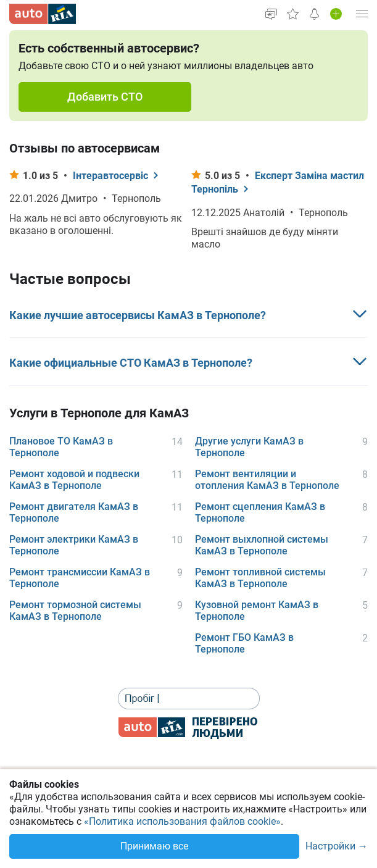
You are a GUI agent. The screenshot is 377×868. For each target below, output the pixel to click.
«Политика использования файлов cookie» (182, 821)
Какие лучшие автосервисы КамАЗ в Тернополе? (138, 315)
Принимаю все (154, 846)
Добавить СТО (105, 97)
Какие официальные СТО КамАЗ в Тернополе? (131, 363)
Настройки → (337, 847)
